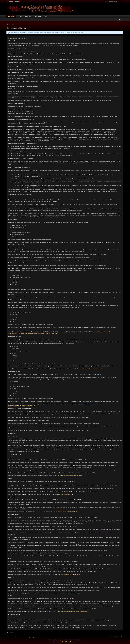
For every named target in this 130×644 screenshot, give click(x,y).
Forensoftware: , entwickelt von (65, 640)
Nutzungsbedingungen (31, 637)
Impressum (22, 637)
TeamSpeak (38, 16)
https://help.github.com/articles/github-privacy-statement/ (22, 406)
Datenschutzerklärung (13, 637)
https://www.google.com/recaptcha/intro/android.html (102, 532)
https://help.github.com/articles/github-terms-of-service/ (88, 404)
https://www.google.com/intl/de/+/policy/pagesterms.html (22, 333)
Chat (46, 16)
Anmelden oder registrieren (14, 2)
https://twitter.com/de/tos (81, 369)
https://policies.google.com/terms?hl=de (101, 332)
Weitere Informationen (78, 32)
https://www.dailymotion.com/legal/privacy (74, 593)
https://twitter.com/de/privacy (95, 369)
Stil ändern (105, 637)
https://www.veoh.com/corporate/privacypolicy (71, 574)
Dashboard (11, 16)
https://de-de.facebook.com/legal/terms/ (110, 297)
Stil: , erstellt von (65, 642)
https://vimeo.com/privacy (67, 494)
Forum (20, 16)
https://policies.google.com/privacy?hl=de (47, 333)
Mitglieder (28, 16)
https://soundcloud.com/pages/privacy (62, 553)
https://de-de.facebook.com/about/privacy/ (88, 297)
